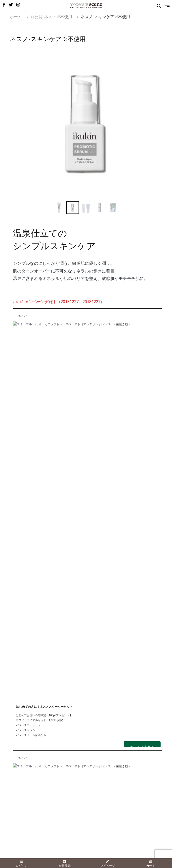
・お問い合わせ (96, 777)
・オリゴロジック (98, 724)
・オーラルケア (20, 729)
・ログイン (17, 803)
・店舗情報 (93, 771)
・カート (16, 819)
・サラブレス (95, 746)
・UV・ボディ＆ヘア (24, 724)
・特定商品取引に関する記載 (105, 808)
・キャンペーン (20, 766)
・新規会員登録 (20, 814)
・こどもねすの (96, 719)
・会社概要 (93, 803)
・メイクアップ (20, 719)
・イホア (92, 729)
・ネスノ (92, 713)
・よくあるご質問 (98, 782)
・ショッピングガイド (101, 766)
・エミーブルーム (98, 740)
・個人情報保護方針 (99, 814)
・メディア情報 (20, 777)
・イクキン (93, 735)
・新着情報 (17, 782)
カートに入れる (142, 424)
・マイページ (19, 808)
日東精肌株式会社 (50, 856)
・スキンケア (19, 713)
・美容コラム (19, 771)
